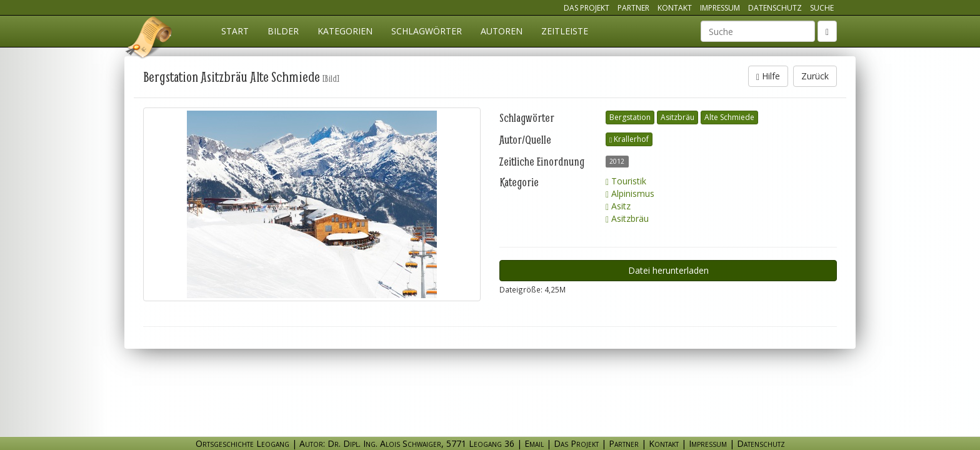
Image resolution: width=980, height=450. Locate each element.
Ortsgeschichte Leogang (149, 39)
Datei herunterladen (668, 270)
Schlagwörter (427, 31)
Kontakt (675, 8)
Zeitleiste (565, 31)
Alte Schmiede (729, 117)
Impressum (720, 8)
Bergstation (630, 117)
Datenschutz (775, 8)
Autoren (502, 31)
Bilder (283, 31)
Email (534, 443)
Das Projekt (587, 8)
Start (235, 31)
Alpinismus (630, 193)
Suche (822, 8)
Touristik (626, 181)
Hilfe (768, 76)
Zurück (815, 76)
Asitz (618, 206)
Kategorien (345, 31)
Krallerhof (629, 139)
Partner (633, 8)
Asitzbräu (677, 117)
